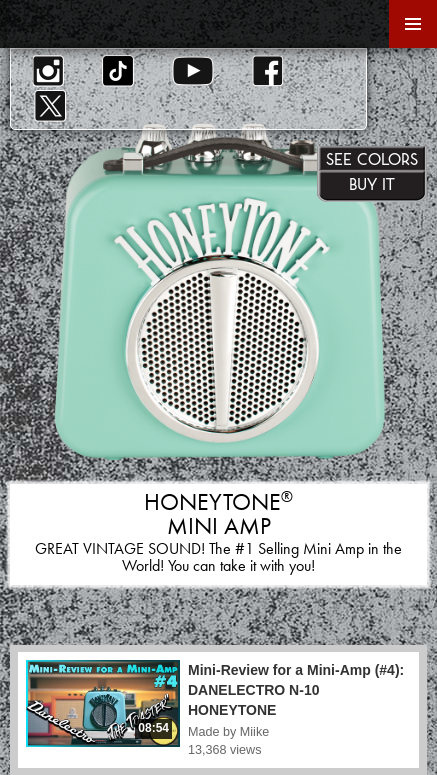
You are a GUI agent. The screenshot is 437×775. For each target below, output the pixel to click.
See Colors (372, 159)
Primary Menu (413, 24)
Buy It (372, 184)
